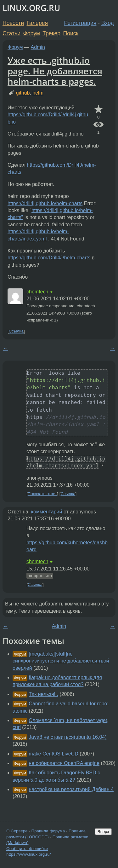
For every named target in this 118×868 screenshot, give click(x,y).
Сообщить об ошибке (27, 849)
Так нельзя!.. (43, 694)
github (23, 93)
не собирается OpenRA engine (64, 763)
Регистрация (80, 23)
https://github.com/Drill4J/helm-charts (49, 258)
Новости (13, 23)
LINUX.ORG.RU (31, 8)
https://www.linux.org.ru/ (28, 854)
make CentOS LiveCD (53, 754)
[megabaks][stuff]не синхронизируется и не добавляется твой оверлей (61, 661)
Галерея (37, 23)
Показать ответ (42, 494)
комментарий (47, 512)
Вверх (103, 832)
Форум (31, 33)
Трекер (51, 33)
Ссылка (16, 331)
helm (38, 93)
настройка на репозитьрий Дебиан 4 (71, 789)
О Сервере (17, 831)
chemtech (37, 292)
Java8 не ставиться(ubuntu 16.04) (67, 737)
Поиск (71, 33)
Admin (38, 47)
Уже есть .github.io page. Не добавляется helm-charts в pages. (55, 71)
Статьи (11, 33)
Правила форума (48, 831)
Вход (108, 23)
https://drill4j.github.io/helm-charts (45, 203)
